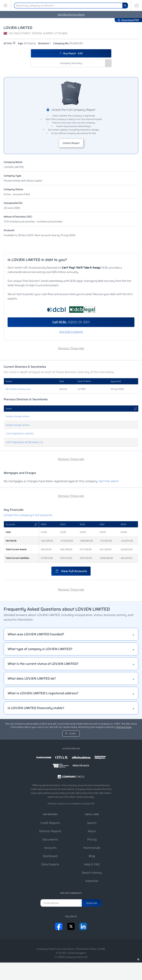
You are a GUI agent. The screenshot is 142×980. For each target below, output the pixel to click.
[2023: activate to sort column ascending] (68, 524)
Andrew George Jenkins (18, 416)
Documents (50, 839)
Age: (27, 43)
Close (72, 733)
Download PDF (128, 20)
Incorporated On (13, 203)
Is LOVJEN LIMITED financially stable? (36, 708)
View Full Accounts (71, 571)
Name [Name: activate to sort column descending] (9, 409)
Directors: (44, 43)
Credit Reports (50, 823)
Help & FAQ (92, 864)
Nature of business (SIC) (18, 217)
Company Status (13, 189)
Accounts (9, 230)
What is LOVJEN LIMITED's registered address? (43, 693)
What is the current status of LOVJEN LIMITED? (43, 664)
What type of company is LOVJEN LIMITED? (40, 649)
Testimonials (92, 848)
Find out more (124, 727)
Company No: (68, 43)
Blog (92, 856)
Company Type (12, 176)
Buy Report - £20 (71, 53)
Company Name (13, 162)
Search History (92, 873)
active (10, 43)
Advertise (92, 881)
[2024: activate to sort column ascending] (49, 524)
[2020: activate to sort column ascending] (128, 524)
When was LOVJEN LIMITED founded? (36, 634)
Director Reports (50, 831)
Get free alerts (109, 481)
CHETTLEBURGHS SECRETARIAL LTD (24, 442)
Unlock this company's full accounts (28, 515)
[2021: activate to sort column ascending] (108, 524)
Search (92, 823)
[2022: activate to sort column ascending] (88, 524)
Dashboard (50, 856)
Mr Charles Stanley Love (18, 389)
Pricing (92, 839)
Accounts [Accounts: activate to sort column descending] (10, 524)
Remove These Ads (71, 348)
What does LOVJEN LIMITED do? (32, 678)
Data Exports (50, 864)
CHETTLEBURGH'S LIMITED (20, 434)
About (92, 831)
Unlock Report (71, 143)
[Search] (125, 6)
